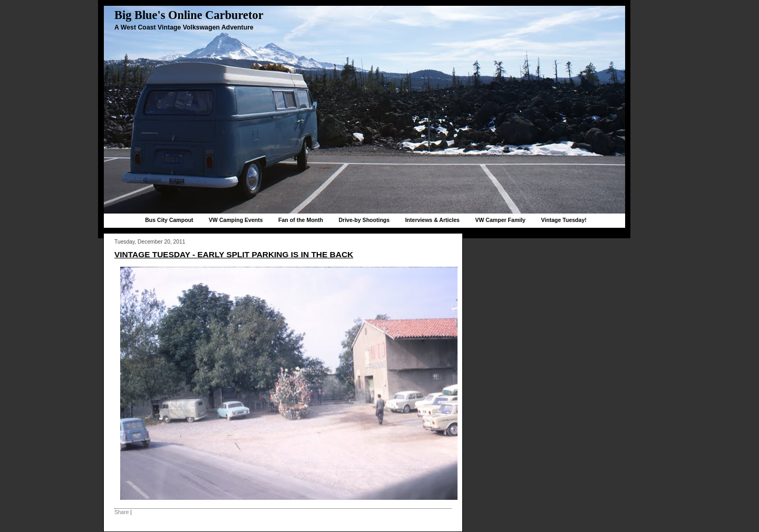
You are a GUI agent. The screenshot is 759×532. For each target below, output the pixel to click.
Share (121, 512)
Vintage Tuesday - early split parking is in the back (234, 254)
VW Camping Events (236, 220)
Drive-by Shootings (364, 220)
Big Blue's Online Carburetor (189, 15)
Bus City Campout (169, 220)
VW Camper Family (500, 220)
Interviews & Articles (432, 220)
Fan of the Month (301, 220)
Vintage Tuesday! (563, 220)
